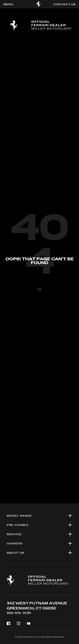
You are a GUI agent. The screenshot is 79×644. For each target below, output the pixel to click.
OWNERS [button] (15, 543)
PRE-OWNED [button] (17, 525)
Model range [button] (19, 516)
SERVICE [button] (14, 534)
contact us (64, 4)
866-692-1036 (19, 613)
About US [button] (15, 553)
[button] (39, 289)
